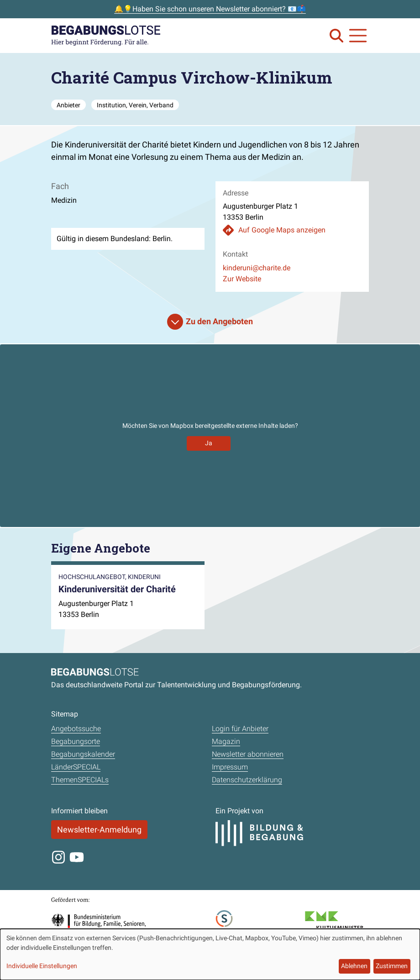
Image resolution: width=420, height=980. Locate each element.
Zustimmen (392, 966)
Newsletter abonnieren (248, 754)
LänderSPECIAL (76, 767)
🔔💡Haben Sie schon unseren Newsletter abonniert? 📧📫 (210, 9)
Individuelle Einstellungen (42, 966)
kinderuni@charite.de (257, 268)
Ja (209, 443)
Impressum (230, 767)
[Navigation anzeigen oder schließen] (358, 36)
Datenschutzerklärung (247, 780)
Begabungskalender (83, 754)
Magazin (226, 741)
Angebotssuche (76, 729)
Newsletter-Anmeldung (99, 830)
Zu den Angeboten (219, 321)
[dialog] (210, 954)
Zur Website (242, 279)
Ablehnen (354, 966)
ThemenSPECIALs (80, 780)
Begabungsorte (76, 741)
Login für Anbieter (240, 729)
